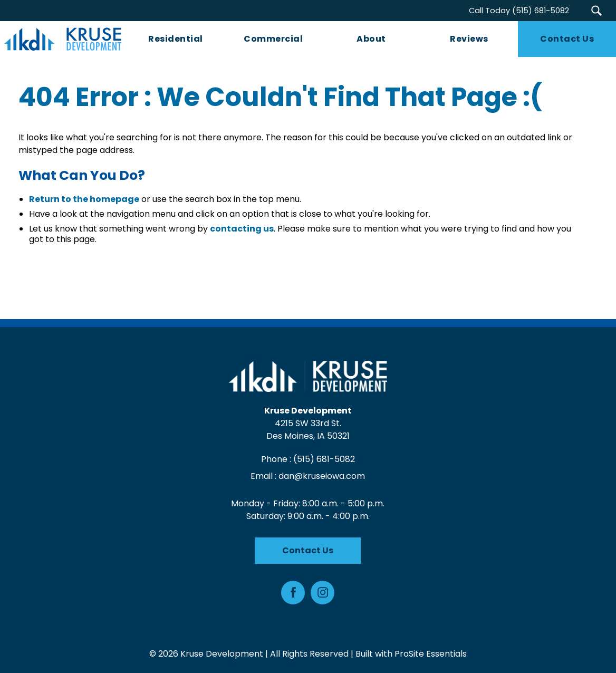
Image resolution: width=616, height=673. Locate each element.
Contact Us (308, 550)
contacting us (242, 229)
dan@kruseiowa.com (322, 476)
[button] (596, 11)
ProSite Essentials (431, 654)
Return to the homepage (84, 200)
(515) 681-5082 (324, 459)
